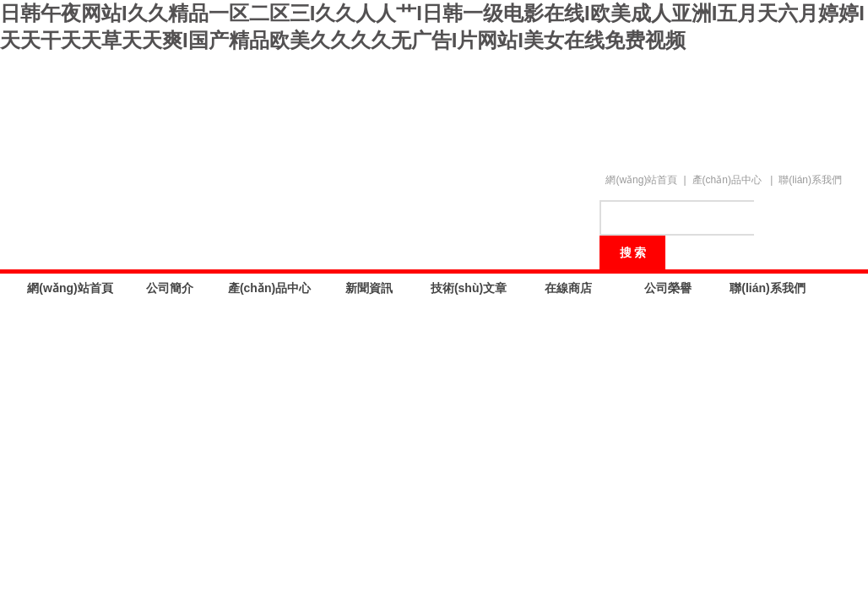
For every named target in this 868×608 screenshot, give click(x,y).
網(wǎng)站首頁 (641, 180)
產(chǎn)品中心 (727, 180)
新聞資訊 (369, 288)
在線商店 (568, 288)
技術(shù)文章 (469, 288)
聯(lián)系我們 (810, 180)
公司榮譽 (668, 288)
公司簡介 (170, 288)
